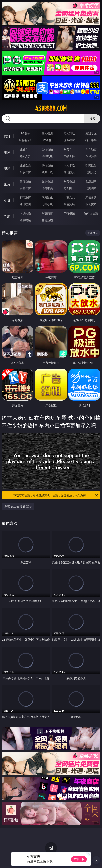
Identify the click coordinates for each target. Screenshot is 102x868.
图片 (7, 184)
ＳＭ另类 (91, 156)
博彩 (7, 136)
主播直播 (69, 156)
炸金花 (47, 140)
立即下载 (79, 859)
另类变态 (91, 172)
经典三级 (47, 172)
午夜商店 (47, 213)
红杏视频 (25, 220)
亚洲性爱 (25, 165)
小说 (7, 200)
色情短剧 (47, 220)
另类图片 (91, 188)
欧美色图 (69, 181)
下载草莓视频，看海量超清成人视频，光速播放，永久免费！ (56, 495)
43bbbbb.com (51, 108)
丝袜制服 (47, 156)
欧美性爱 (91, 165)
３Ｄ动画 (91, 149)
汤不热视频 (91, 213)
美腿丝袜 (25, 188)
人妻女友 (69, 197)
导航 (7, 216)
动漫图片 (91, 181)
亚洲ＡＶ (25, 149)
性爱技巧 (91, 204)
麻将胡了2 (25, 140)
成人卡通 (69, 165)
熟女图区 (69, 188)
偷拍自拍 (47, 165)
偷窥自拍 (25, 181)
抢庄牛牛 (91, 140)
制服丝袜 (25, 172)
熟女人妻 (25, 156)
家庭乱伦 (47, 197)
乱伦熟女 (69, 172)
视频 (7, 152)
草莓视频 (69, 213)
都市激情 (25, 197)
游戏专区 (91, 133)
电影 (7, 168)
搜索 (92, 118)
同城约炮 (25, 213)
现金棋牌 (69, 140)
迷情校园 (25, 204)
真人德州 (47, 133)
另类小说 (47, 204)
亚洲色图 (47, 181)
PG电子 (25, 133)
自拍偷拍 (47, 149)
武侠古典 (91, 197)
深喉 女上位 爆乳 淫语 (18, 506)
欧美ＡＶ (69, 149)
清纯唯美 (47, 188)
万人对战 (69, 133)
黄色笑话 (69, 204)
